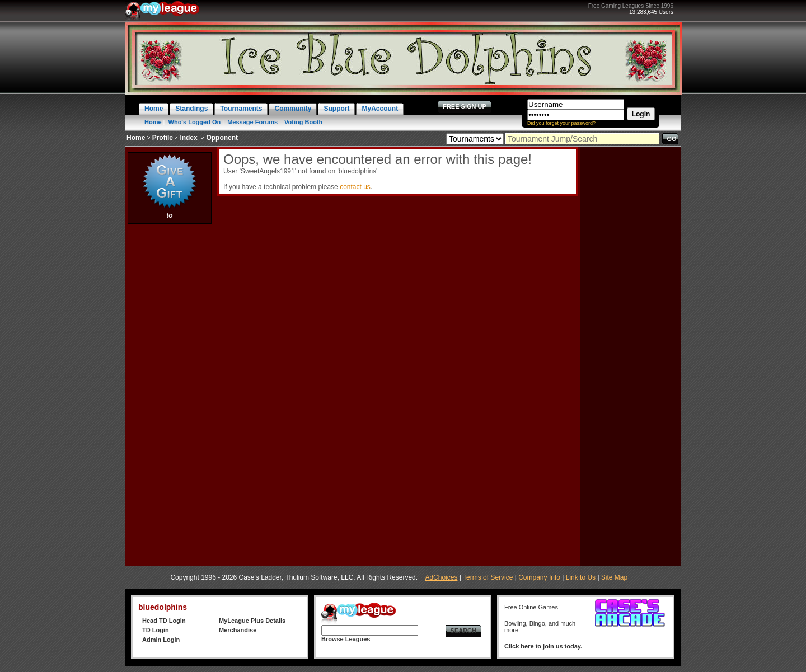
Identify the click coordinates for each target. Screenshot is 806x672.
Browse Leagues (346, 639)
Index (188, 138)
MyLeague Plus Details (252, 621)
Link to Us (581, 577)
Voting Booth (303, 122)
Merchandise (238, 630)
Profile (163, 138)
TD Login (156, 630)
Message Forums (252, 122)
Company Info (539, 577)
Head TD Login (164, 621)
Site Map (614, 577)
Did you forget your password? (561, 123)
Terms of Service (488, 577)
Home (153, 122)
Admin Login (161, 640)
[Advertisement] (170, 394)
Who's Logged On (195, 122)
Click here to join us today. (543, 646)
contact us (355, 187)
